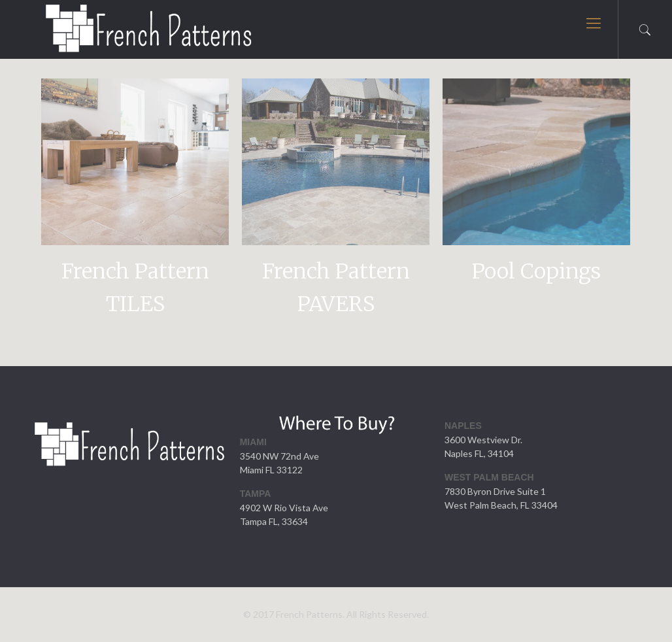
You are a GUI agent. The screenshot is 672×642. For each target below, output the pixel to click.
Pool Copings (536, 271)
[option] (135, 204)
